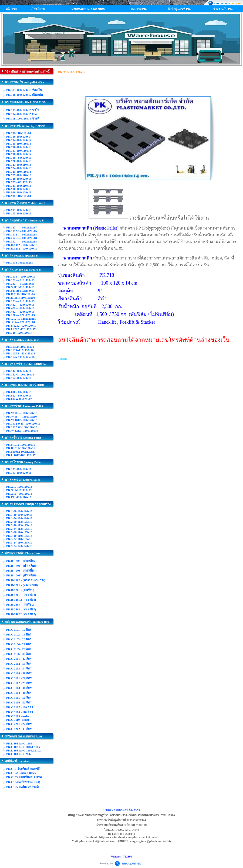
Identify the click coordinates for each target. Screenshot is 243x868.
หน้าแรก (11, 9)
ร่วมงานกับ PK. (223, 9)
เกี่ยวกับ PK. (38, 9)
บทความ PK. (139, 9)
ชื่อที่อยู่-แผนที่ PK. (179, 9)
